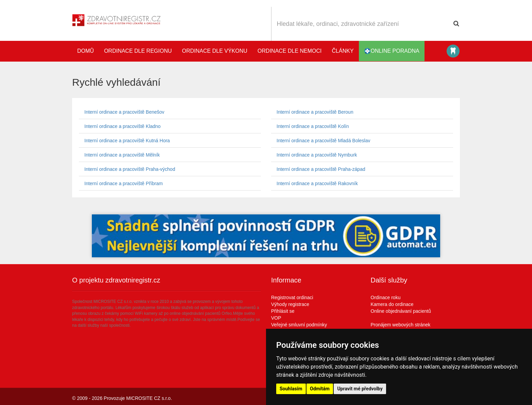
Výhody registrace (290, 304)
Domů (86, 51)
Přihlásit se (283, 311)
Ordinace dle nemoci (289, 51)
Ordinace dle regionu (138, 51)
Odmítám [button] (320, 389)
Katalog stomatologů (453, 51)
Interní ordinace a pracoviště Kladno (122, 126)
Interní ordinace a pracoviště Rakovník (317, 183)
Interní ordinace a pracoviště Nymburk (317, 155)
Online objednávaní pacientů (401, 311)
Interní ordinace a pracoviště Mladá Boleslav (323, 141)
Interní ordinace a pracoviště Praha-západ (321, 169)
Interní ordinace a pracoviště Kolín (313, 126)
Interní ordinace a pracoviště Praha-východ (130, 169)
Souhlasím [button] (291, 389)
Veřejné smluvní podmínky (299, 325)
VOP (276, 318)
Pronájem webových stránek (401, 325)
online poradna (392, 51)
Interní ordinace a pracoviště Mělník (122, 155)
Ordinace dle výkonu (215, 51)
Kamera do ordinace (392, 304)
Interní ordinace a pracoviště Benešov (124, 112)
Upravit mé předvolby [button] (360, 389)
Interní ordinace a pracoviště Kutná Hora (127, 141)
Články (343, 51)
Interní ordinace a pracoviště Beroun (315, 112)
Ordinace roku (386, 297)
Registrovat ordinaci (292, 297)
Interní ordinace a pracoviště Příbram (123, 183)
